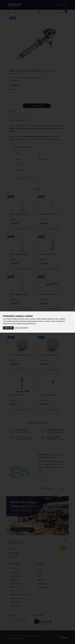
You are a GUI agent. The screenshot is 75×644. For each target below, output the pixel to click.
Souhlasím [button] (8, 328)
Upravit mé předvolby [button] (21, 328)
